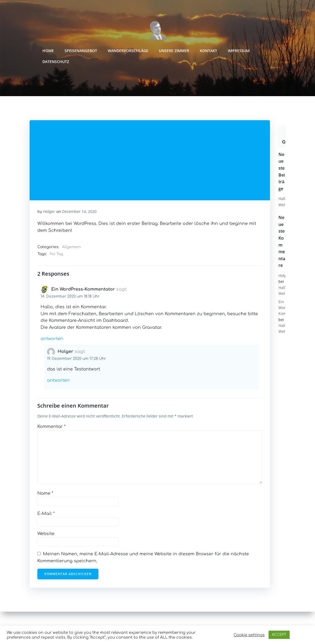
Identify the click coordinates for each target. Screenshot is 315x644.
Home (49, 51)
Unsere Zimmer (175, 51)
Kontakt (209, 51)
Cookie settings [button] (249, 635)
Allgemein (72, 248)
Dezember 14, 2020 (80, 212)
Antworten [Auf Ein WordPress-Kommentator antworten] (52, 339)
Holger (49, 212)
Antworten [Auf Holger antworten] (59, 381)
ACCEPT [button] (279, 635)
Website (46, 534)
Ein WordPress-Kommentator (83, 290)
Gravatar (152, 328)
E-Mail (46, 514)
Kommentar (52, 427)
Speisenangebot (81, 51)
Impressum (239, 51)
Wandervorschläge (129, 51)
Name (46, 494)
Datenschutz (56, 62)
